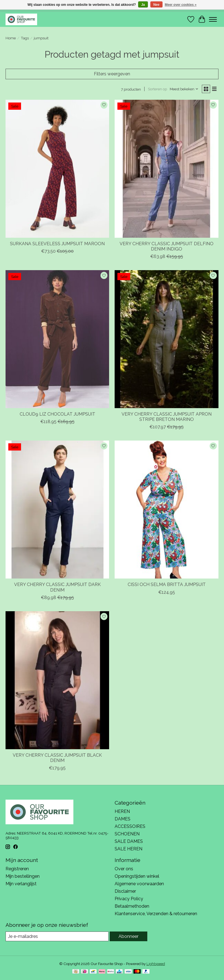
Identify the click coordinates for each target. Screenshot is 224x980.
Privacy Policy (129, 899)
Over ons (124, 869)
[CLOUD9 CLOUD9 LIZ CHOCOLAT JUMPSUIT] (57, 339)
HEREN (122, 811)
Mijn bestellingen (23, 876)
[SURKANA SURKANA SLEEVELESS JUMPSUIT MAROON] (57, 169)
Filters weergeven (112, 74)
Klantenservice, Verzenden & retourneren (156, 914)
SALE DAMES (129, 841)
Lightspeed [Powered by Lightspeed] (156, 964)
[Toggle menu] (213, 19)
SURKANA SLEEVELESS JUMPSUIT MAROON (57, 244)
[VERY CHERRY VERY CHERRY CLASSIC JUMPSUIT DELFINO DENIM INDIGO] (166, 169)
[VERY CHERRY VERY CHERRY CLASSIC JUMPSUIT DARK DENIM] (57, 510)
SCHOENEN (127, 834)
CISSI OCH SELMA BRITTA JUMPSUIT (167, 584)
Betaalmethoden (132, 906)
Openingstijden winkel (137, 876)
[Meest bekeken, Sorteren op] (184, 89)
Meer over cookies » (181, 5)
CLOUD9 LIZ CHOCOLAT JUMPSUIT (57, 414)
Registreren (17, 869)
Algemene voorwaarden (139, 884)
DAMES (123, 819)
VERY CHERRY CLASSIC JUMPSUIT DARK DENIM (57, 587)
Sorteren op (157, 89)
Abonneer (128, 936)
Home (11, 38)
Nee (156, 5)
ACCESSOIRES (130, 826)
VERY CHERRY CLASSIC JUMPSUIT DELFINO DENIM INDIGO (167, 246)
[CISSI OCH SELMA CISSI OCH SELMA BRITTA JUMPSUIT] (166, 510)
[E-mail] (57, 936)
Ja (143, 5)
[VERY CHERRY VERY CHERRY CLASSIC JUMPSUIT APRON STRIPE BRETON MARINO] (166, 339)
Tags (25, 38)
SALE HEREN (128, 849)
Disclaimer (125, 891)
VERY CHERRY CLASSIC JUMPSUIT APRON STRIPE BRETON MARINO (167, 417)
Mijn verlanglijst (21, 884)
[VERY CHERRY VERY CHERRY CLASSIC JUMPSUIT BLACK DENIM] (57, 680)
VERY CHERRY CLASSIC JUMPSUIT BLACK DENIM (57, 758)
